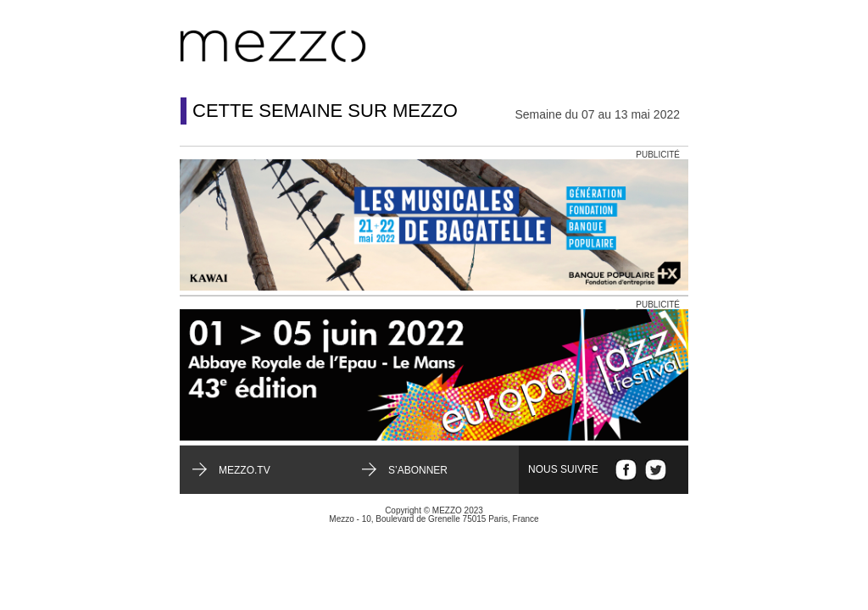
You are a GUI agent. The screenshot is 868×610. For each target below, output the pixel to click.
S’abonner (418, 470)
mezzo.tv (245, 470)
